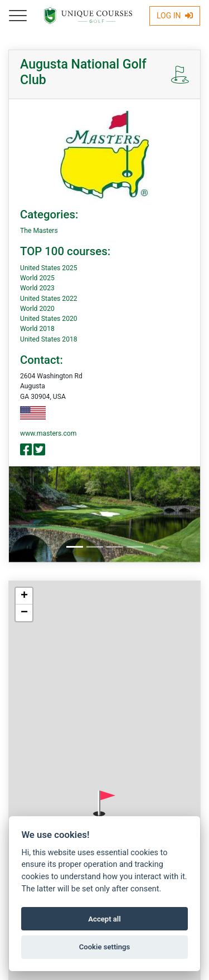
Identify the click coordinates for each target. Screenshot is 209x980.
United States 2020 (49, 319)
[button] (104, 803)
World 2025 (37, 278)
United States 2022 (49, 299)
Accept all (104, 919)
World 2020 (37, 309)
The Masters (39, 231)
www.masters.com (48, 433)
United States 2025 (49, 268)
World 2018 (37, 329)
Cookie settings (105, 947)
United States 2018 (49, 339)
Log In (175, 16)
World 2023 (37, 288)
